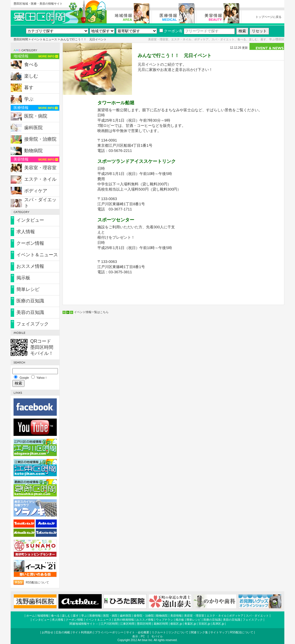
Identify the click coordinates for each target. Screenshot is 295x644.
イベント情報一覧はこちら (91, 312)
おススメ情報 (30, 266)
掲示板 (23, 278)
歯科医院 (33, 128)
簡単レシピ (28, 289)
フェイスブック (33, 324)
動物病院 (33, 151)
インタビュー (30, 220)
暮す (29, 87)
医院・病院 (36, 116)
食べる (31, 64)
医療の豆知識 (30, 301)
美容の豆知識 (30, 312)
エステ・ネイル (40, 179)
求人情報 (26, 232)
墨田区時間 (21, 39)
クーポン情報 (30, 243)
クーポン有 (171, 31)
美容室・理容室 (40, 168)
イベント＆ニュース (44, 39)
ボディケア (36, 191)
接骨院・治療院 (40, 139)
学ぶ (29, 99)
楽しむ (31, 76)
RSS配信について (38, 582)
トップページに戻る (268, 17)
